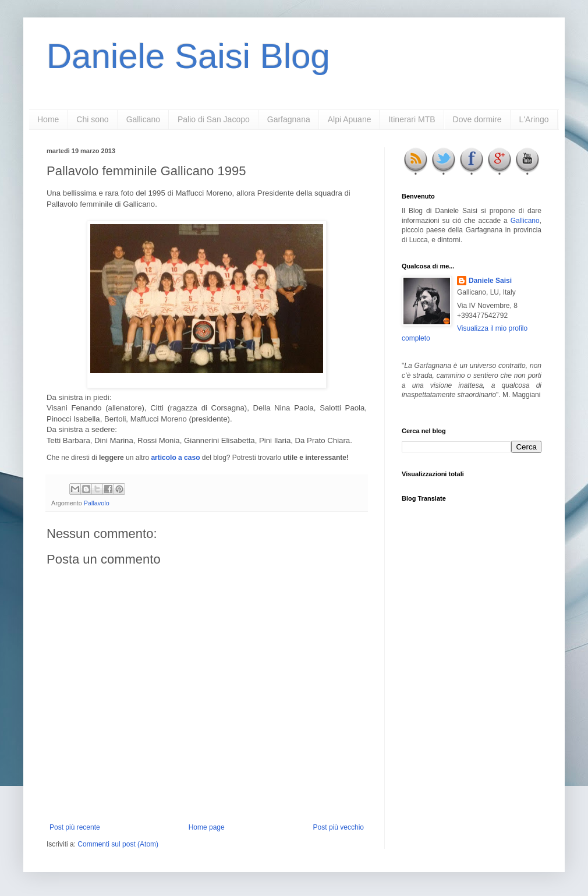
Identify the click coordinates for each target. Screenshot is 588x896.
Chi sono (92, 119)
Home (48, 119)
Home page (207, 827)
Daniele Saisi (490, 281)
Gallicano (143, 119)
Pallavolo (97, 503)
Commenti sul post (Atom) (118, 844)
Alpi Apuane (350, 119)
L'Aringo (534, 119)
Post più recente (75, 827)
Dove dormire (477, 119)
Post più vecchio (339, 827)
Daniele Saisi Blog (188, 56)
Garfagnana (289, 119)
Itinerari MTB (412, 119)
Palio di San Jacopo (214, 119)
